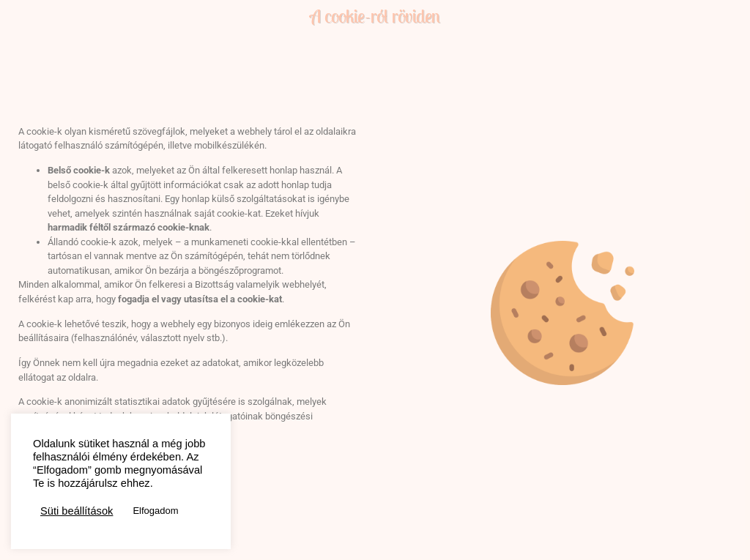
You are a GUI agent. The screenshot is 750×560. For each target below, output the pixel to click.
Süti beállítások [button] (77, 511)
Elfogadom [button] (155, 511)
